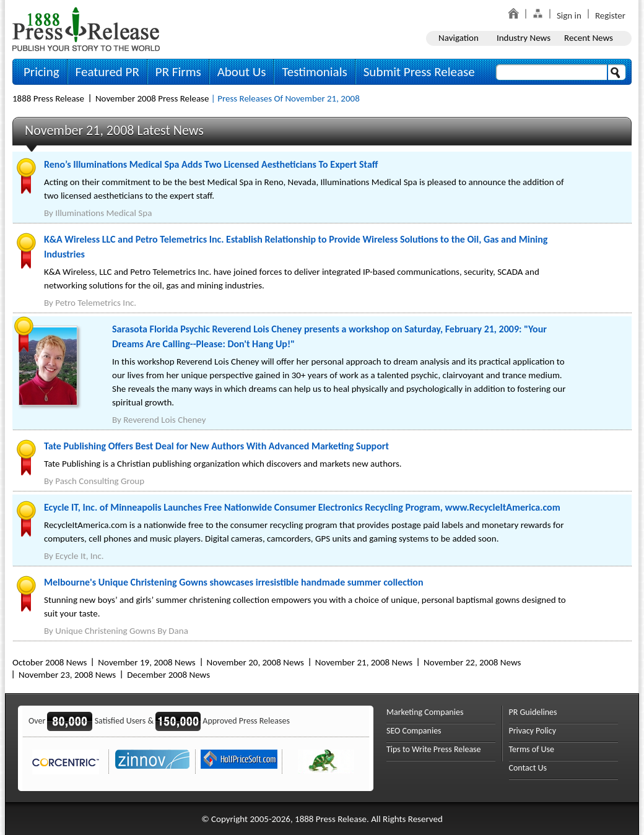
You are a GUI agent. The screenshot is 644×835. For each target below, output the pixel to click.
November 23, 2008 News (67, 675)
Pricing (41, 72)
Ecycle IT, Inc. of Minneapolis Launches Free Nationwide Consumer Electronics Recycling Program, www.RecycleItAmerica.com (302, 507)
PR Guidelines (533, 712)
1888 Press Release (48, 98)
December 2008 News (168, 675)
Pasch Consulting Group (100, 481)
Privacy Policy (533, 731)
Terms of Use (532, 749)
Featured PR (107, 72)
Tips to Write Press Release (434, 749)
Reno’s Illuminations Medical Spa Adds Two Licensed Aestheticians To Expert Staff (211, 164)
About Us (242, 72)
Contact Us (528, 768)
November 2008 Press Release (152, 98)
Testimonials (314, 72)
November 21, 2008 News (364, 662)
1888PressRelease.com (86, 29)
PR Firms (178, 72)
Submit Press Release (419, 72)
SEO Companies (414, 731)
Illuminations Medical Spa (103, 213)
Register (610, 15)
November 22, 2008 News (472, 662)
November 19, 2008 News (146, 662)
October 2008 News (50, 662)
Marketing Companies (425, 712)
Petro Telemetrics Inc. (96, 303)
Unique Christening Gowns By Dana (122, 631)
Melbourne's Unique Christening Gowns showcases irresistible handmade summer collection (234, 582)
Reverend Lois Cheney (164, 420)
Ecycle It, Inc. (79, 556)
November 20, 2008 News (255, 662)
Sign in (569, 15)
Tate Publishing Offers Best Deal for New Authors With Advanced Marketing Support (216, 446)
